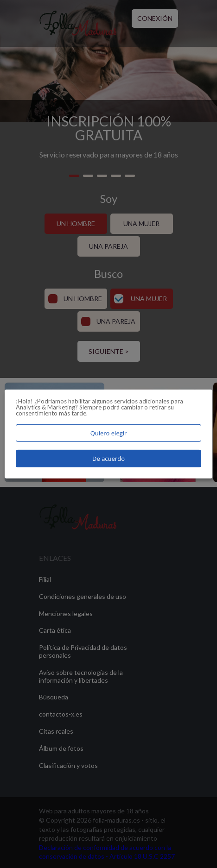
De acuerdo (108, 459)
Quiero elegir (109, 433)
